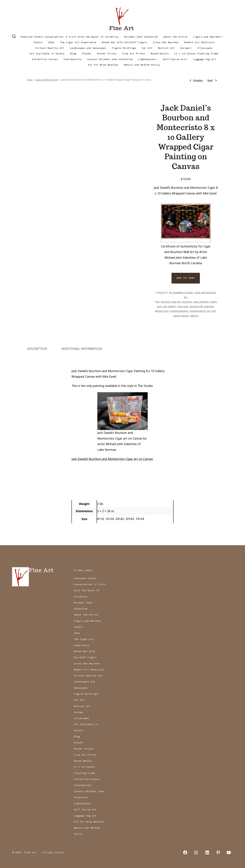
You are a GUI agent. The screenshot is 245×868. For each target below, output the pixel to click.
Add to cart (186, 278)
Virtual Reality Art (50, 48)
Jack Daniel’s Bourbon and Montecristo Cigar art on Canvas (112, 459)
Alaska (86, 54)
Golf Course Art (175, 59)
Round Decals (160, 54)
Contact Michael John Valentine (110, 59)
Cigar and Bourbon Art (47, 80)
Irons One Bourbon (166, 42)
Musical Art (166, 48)
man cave (183, 306)
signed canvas (181, 316)
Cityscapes (205, 48)
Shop (51, 42)
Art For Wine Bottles (103, 65)
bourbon (187, 302)
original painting (179, 311)
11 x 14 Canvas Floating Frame (196, 54)
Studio (38, 42)
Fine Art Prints (133, 54)
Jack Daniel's (169, 306)
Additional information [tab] (82, 349)
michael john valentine (202, 306)
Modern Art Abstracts (200, 42)
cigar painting (201, 302)
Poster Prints (107, 54)
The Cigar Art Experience (78, 42)
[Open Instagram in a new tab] (196, 852)
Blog (73, 54)
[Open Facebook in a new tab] (185, 852)
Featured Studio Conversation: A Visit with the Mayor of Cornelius (70, 37)
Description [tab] (37, 349)
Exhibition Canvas (45, 59)
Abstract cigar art (171, 302)
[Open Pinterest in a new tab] (218, 852)
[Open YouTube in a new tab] (229, 852)
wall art (194, 316)
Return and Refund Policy (142, 65)
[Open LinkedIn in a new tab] (207, 852)
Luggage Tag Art (205, 59)
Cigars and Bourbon (208, 37)
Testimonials (72, 59)
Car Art (147, 48)
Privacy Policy (53, 852)
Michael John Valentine (141, 37)
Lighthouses (148, 59)
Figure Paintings (124, 48)
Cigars (213, 302)
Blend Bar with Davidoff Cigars (125, 42)
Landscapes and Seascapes (88, 48)
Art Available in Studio (47, 54)
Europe (186, 48)
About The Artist (175, 37)
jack (159, 306)
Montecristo (162, 311)
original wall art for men (203, 311)
